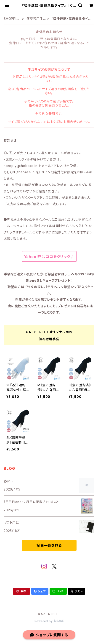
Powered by (49, 621)
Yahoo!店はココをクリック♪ (49, 257)
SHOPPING (11, 19)
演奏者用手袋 (35, 19)
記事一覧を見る (49, 545)
